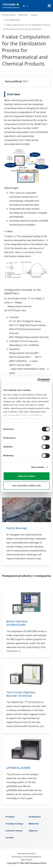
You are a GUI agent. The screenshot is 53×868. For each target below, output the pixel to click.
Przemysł (10, 817)
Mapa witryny (27, 860)
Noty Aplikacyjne (12, 20)
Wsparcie (33, 831)
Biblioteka (23, 15)
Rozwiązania (35, 817)
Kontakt (10, 838)
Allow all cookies (26, 476)
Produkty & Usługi (14, 824)
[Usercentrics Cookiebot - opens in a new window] (38, 380)
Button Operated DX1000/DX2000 (17, 623)
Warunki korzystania (27, 853)
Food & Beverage (17, 528)
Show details (38, 467)
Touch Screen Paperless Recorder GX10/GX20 (21, 694)
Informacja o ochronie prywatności (26, 857)
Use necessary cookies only (26, 485)
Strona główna (9, 15)
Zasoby (34, 15)
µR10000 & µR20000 (18, 768)
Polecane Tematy (14, 831)
